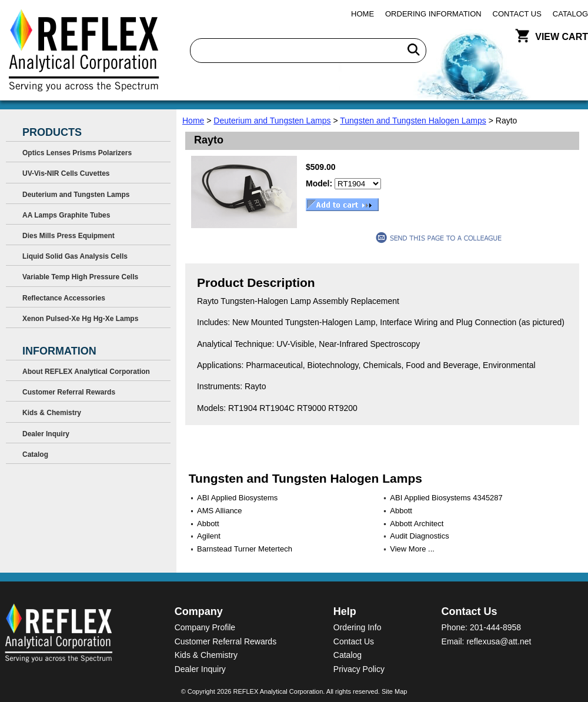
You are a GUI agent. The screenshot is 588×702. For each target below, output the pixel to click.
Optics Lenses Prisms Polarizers (77, 153)
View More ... (412, 549)
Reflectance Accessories (64, 298)
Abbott (401, 511)
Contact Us (517, 14)
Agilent (209, 536)
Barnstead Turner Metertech (245, 549)
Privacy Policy (359, 669)
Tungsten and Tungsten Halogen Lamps (413, 121)
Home (363, 14)
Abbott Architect (417, 524)
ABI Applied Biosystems (237, 498)
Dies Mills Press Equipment (69, 236)
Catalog (570, 14)
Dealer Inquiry (46, 434)
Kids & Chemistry (52, 413)
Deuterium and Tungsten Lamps (272, 121)
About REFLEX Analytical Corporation (86, 372)
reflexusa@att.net (499, 641)
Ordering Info (358, 627)
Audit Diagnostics (419, 536)
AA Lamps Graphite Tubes (66, 215)
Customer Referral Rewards (69, 392)
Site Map (394, 691)
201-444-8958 (495, 627)
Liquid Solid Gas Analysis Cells (75, 256)
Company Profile (205, 627)
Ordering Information (433, 14)
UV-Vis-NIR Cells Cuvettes (66, 173)
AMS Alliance (220, 511)
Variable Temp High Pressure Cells (80, 277)
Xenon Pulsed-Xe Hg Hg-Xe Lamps (80, 319)
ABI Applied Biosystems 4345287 (446, 498)
